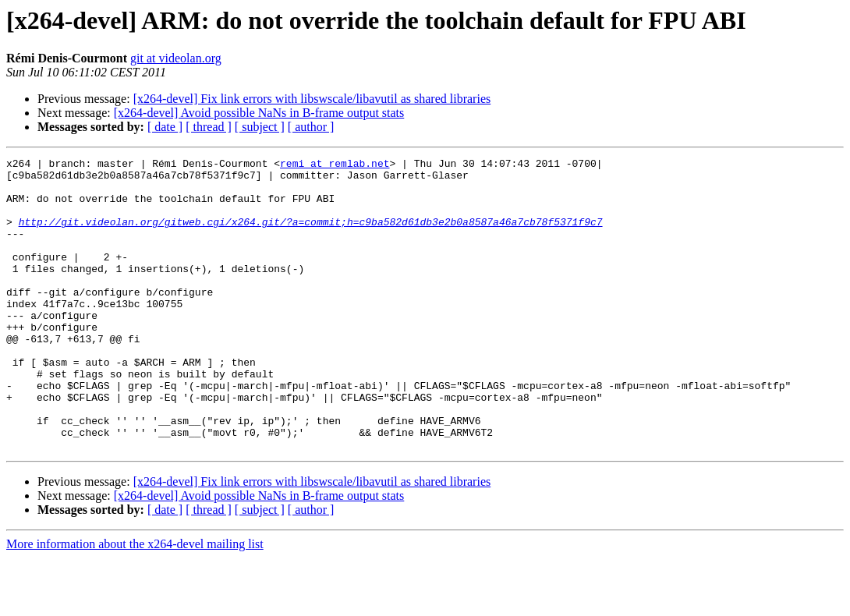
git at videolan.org (176, 58)
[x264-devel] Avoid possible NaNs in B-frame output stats (259, 113)
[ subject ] (260, 127)
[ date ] (165, 127)
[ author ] (311, 127)
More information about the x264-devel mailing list (135, 602)
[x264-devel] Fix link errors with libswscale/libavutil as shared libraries (312, 99)
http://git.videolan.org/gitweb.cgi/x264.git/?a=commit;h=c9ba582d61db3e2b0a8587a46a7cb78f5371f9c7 (311, 235)
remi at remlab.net (335, 165)
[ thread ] (209, 127)
